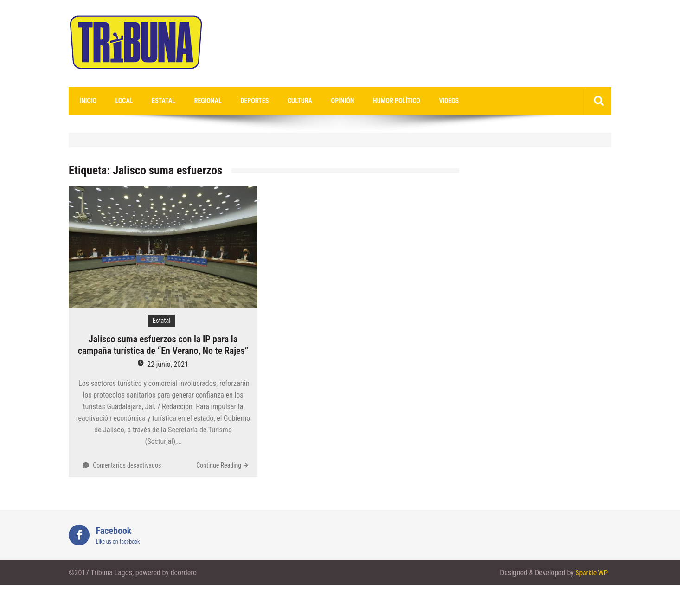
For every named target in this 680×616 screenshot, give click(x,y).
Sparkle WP (591, 573)
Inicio (86, 101)
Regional (196, 101)
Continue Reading (219, 466)
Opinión (320, 101)
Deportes (239, 101)
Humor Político (371, 101)
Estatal (155, 101)
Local (119, 101)
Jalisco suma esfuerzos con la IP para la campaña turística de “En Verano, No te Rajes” (163, 345)
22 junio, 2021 (168, 365)
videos (420, 101)
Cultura (281, 101)
